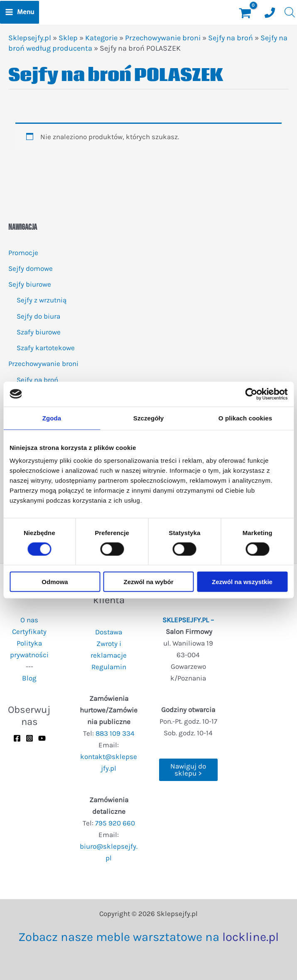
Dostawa (109, 632)
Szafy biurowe (39, 332)
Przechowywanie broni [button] (43, 364)
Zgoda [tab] (52, 418)
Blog (29, 678)
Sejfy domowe (31, 268)
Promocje (23, 253)
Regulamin (109, 667)
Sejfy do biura (38, 316)
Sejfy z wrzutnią (42, 300)
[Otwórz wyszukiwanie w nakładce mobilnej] (289, 12)
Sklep (68, 38)
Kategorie (101, 38)
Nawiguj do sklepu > (188, 770)
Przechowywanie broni (163, 38)
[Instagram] (29, 738)
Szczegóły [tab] (148, 418)
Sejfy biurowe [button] (30, 284)
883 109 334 (115, 733)
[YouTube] (42, 738)
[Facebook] (17, 738)
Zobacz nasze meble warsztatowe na (148, 937)
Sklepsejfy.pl (30, 38)
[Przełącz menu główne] (20, 12)
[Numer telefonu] (270, 13)
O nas (29, 620)
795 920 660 (115, 823)
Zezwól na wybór (148, 582)
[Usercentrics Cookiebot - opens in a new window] (251, 394)
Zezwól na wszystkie (242, 582)
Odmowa (55, 582)
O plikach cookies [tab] (245, 418)
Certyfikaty (29, 631)
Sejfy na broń (37, 380)
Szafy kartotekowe (46, 348)
